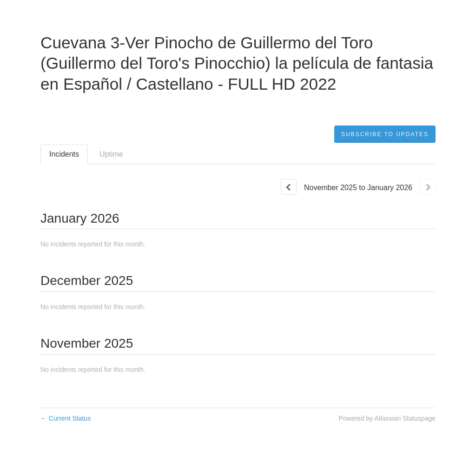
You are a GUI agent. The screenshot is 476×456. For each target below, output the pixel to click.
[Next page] (428, 187)
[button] (385, 134)
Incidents (64, 154)
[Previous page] (289, 187)
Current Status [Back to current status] (66, 418)
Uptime (111, 154)
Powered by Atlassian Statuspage (387, 418)
